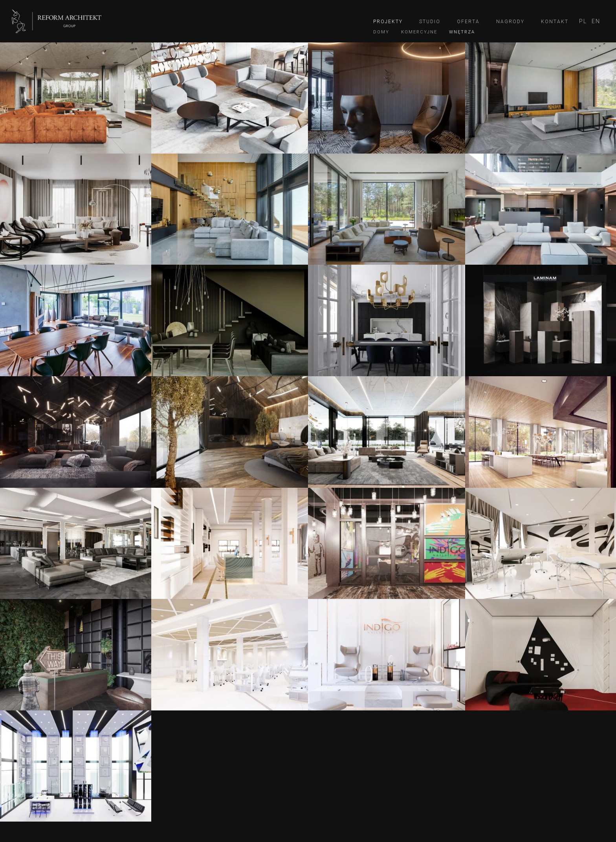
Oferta (468, 22)
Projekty (388, 22)
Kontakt (555, 22)
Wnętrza (462, 32)
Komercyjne (419, 32)
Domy (381, 32)
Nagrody (510, 22)
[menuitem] (583, 21)
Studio (430, 22)
